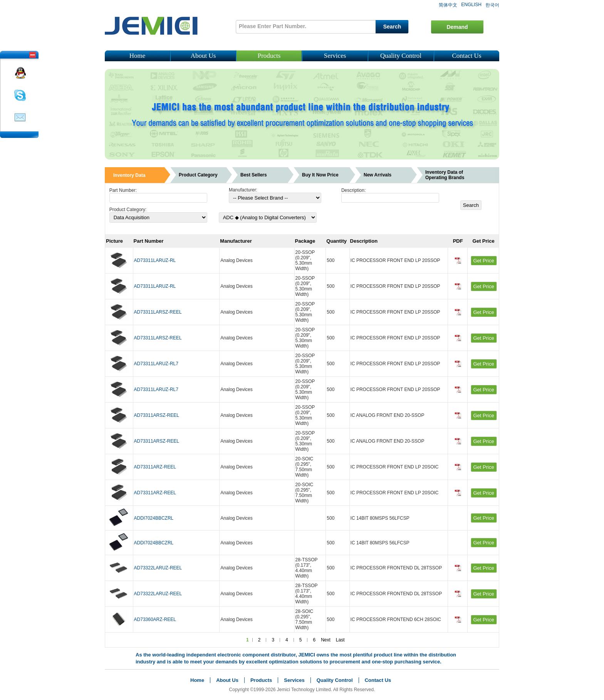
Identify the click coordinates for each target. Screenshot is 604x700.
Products (269, 56)
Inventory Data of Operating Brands (445, 175)
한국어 (492, 5)
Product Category (198, 175)
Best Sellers (254, 175)
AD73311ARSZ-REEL (157, 415)
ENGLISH (471, 5)
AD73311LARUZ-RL (155, 260)
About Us (203, 56)
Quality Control (401, 56)
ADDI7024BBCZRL (154, 518)
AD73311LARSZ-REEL (158, 312)
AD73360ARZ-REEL (155, 619)
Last (340, 640)
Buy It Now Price (320, 175)
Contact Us (466, 56)
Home (138, 56)
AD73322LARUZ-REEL (158, 568)
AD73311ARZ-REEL (155, 467)
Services (335, 56)
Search (392, 27)
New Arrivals (377, 175)
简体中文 (448, 5)
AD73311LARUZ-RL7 (156, 364)
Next (326, 640)
